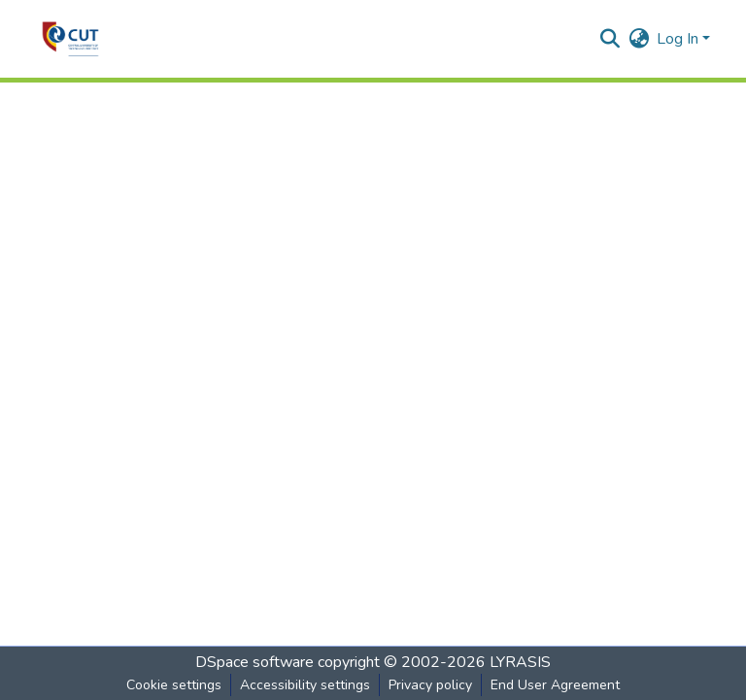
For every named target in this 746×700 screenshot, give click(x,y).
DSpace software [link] (254, 662)
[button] (70, 39)
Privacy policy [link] (430, 685)
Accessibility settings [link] (305, 685)
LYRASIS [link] (520, 662)
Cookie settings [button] (174, 685)
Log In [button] (679, 39)
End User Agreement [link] (555, 685)
